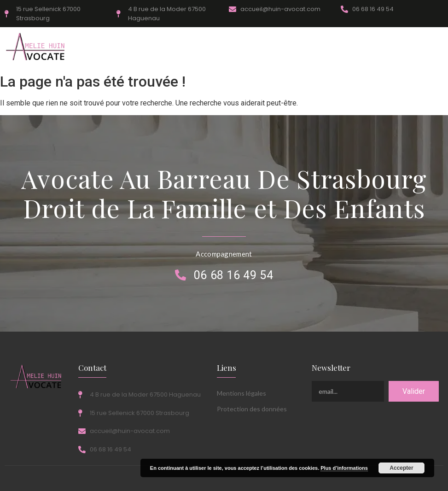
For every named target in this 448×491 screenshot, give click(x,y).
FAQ (256, 48)
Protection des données (252, 409)
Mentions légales (241, 393)
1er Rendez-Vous (210, 48)
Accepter (401, 468)
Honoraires (154, 48)
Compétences (105, 48)
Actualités (293, 48)
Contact (335, 48)
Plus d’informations (344, 468)
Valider (414, 391)
